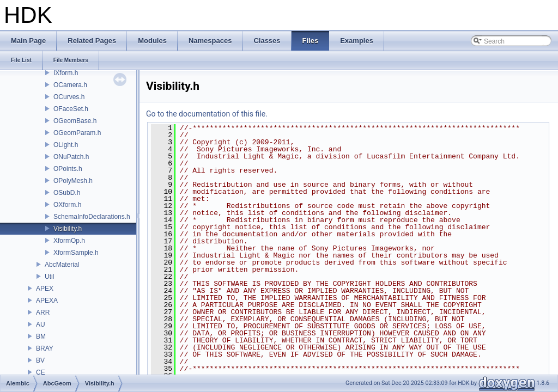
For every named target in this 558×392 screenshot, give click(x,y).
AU (41, 324)
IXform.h (66, 73)
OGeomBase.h (75, 121)
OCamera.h (70, 85)
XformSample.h (76, 253)
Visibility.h (68, 229)
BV (40, 360)
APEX (45, 289)
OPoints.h (68, 169)
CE (41, 372)
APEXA (47, 301)
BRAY (45, 348)
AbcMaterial (62, 265)
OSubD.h (67, 193)
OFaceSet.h (71, 109)
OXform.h (67, 205)
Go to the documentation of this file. (207, 114)
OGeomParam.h (77, 133)
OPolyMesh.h (73, 181)
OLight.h (66, 145)
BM (41, 336)
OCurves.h (69, 97)
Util (49, 277)
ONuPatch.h (71, 157)
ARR (43, 313)
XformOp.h (69, 241)
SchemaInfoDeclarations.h (92, 217)
